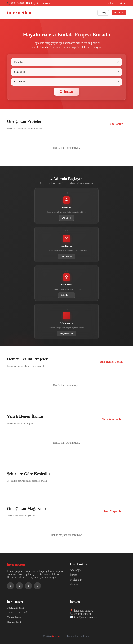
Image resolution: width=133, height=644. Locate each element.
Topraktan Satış (16, 608)
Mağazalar (66, 334)
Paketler (66, 295)
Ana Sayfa (76, 570)
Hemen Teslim (15, 622)
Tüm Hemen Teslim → (113, 362)
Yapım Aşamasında (18, 613)
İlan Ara (66, 92)
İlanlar (74, 575)
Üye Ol (66, 218)
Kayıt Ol (119, 13)
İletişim (122, 3)
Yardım (110, 3)
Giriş (103, 13)
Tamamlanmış (15, 617)
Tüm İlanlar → (117, 124)
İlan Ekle (66, 257)
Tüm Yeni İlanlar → (114, 419)
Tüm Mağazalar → (115, 511)
